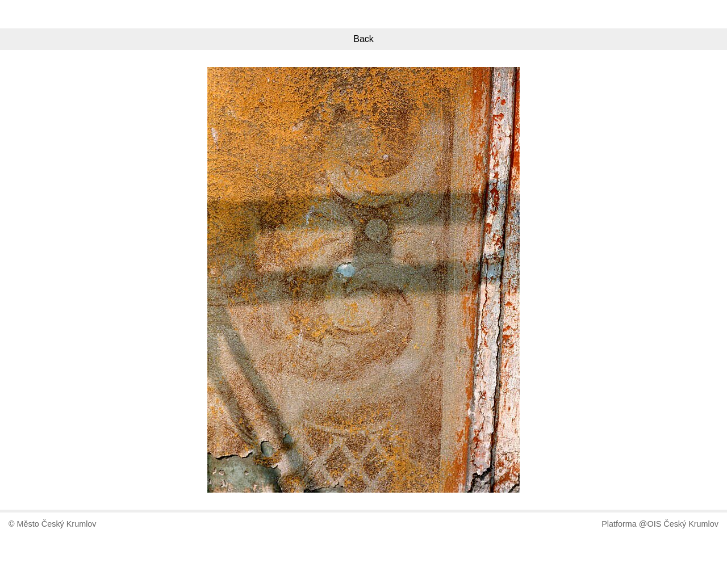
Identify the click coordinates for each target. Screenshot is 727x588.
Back (363, 39)
